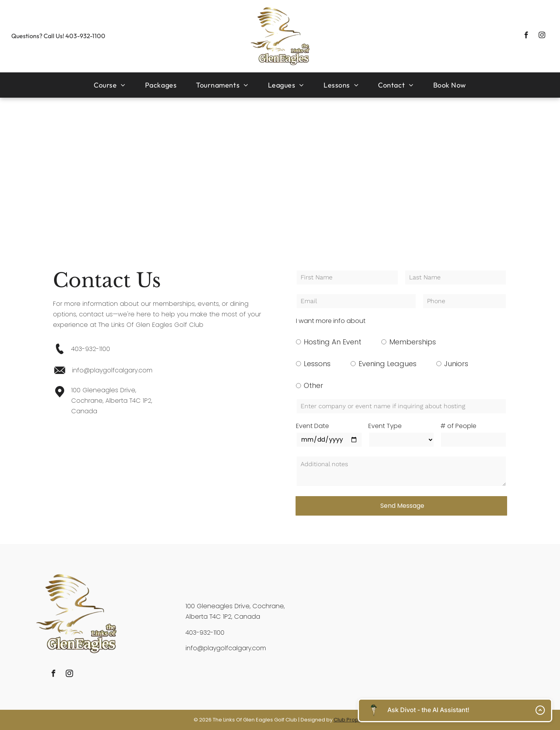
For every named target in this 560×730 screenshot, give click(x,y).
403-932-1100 (85, 36)
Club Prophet (350, 720)
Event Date (312, 426)
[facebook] (526, 36)
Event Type (385, 426)
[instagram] (542, 36)
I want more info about (331, 321)
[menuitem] (110, 85)
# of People (458, 426)
